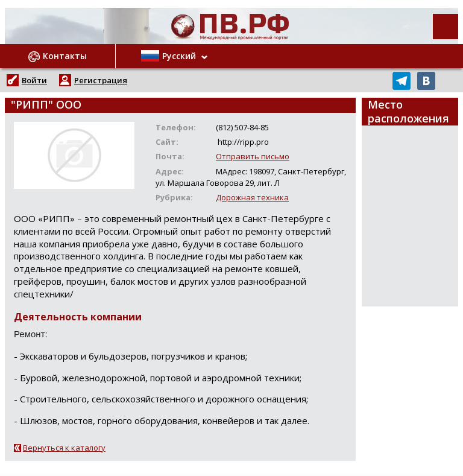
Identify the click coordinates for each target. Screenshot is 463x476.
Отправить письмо (253, 156)
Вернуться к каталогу (64, 448)
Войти (34, 80)
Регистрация (101, 80)
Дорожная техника (252, 197)
